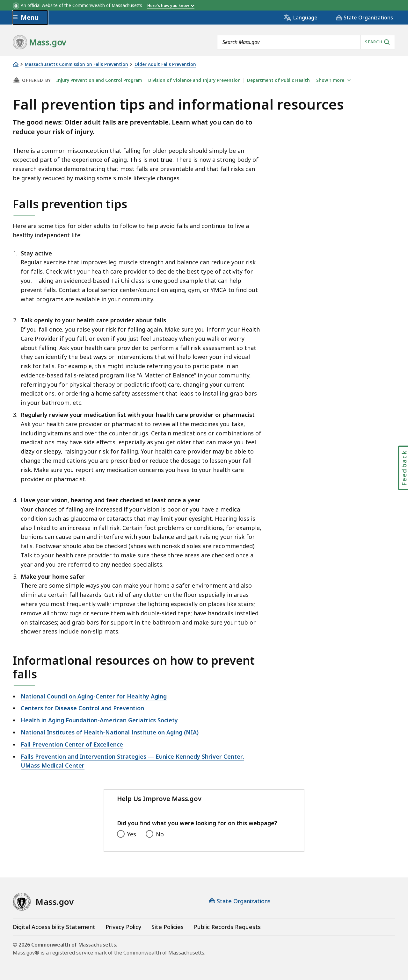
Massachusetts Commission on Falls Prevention (76, 64)
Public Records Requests (227, 927)
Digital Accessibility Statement (54, 927)
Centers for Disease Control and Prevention (82, 708)
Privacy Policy (123, 927)
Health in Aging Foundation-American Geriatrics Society (99, 720)
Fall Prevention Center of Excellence (72, 744)
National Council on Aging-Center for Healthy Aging (94, 696)
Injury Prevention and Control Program (99, 80)
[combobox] (306, 42)
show (331, 80)
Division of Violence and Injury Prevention (194, 80)
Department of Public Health (278, 80)
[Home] (16, 64)
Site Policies (168, 927)
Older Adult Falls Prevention (165, 64)
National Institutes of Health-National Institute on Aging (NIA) (110, 732)
